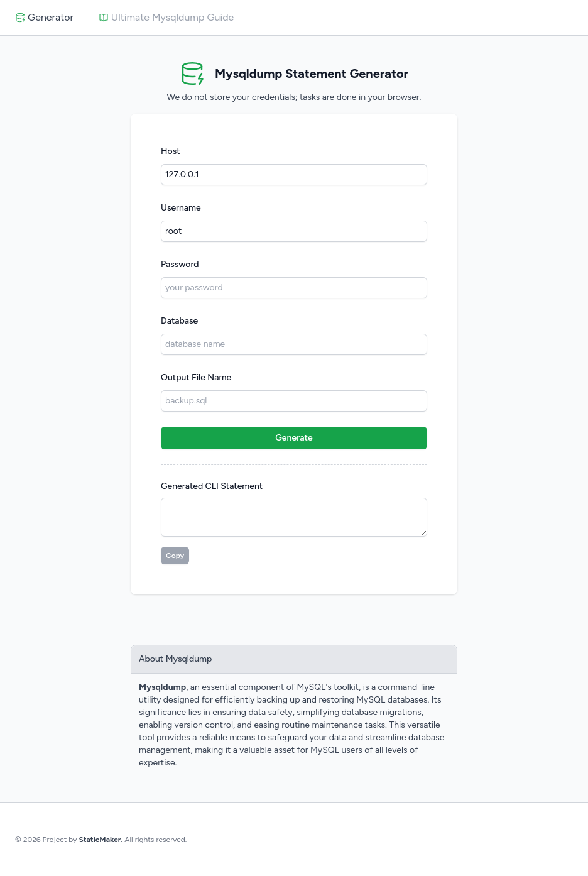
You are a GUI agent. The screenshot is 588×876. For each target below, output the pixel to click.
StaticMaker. (101, 840)
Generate (294, 438)
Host (171, 151)
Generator (44, 17)
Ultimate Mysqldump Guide (166, 17)
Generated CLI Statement (212, 486)
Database (179, 321)
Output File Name (196, 377)
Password (180, 264)
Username (181, 208)
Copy (175, 556)
